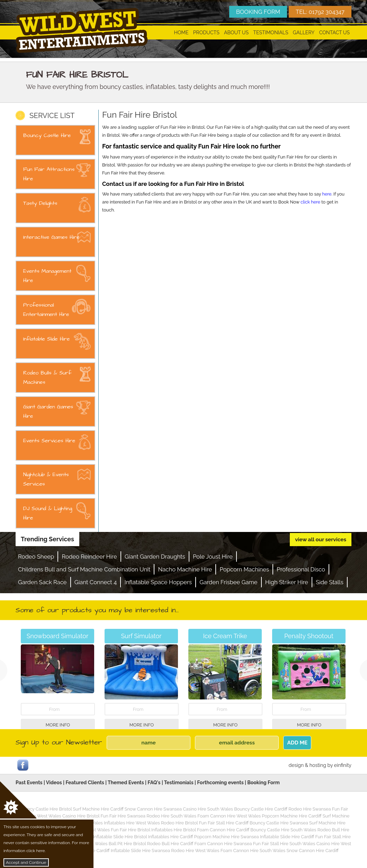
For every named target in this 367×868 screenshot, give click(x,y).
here (327, 194)
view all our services (321, 540)
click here (310, 202)
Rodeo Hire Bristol (179, 823)
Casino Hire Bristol (81, 816)
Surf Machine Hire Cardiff (98, 809)
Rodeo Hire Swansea (310, 809)
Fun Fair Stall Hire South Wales (284, 844)
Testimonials (271, 33)
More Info (58, 725)
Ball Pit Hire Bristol (127, 844)
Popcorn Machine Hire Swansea (227, 837)
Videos (54, 783)
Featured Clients (85, 783)
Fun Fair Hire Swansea (123, 816)
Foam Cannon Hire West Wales (229, 816)
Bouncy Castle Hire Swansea (279, 823)
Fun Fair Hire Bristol (131, 830)
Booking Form (263, 783)
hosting (318, 765)
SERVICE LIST (52, 116)
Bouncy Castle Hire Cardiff (261, 809)
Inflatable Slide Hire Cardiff (287, 837)
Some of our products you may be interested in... (97, 610)
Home (181, 33)
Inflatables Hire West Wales (132, 823)
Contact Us (334, 33)
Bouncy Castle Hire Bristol (46, 809)
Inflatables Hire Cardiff (170, 837)
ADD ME (297, 743)
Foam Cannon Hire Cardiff (223, 830)
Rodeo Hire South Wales (171, 816)
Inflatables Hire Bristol (174, 830)
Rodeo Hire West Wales (195, 851)
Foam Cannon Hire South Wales (253, 851)
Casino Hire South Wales (208, 809)
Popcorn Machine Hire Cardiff (292, 816)
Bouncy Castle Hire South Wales (283, 830)
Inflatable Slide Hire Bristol (120, 837)
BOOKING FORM (258, 12)
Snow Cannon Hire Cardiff (312, 851)
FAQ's (154, 783)
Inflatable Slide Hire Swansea (140, 851)
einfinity (343, 765)
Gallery (304, 33)
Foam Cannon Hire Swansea (223, 844)
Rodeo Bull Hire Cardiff (170, 844)
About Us (236, 33)
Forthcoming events (220, 783)
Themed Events (126, 783)
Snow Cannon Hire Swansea (153, 809)
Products (206, 33)
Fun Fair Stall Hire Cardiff (223, 823)
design (296, 765)
